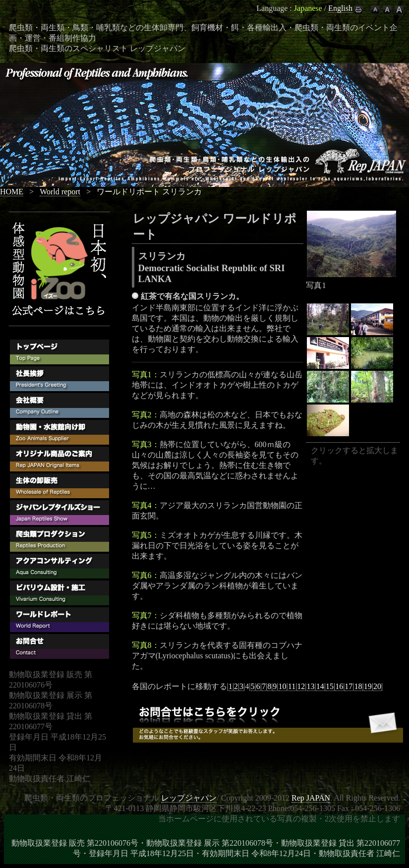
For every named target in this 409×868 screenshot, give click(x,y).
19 (368, 686)
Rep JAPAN (311, 798)
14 (320, 686)
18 (358, 686)
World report (60, 192)
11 (292, 686)
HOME (12, 192)
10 (283, 686)
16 (339, 686)
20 (377, 686)
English (340, 8)
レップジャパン (189, 798)
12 (301, 686)
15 (330, 686)
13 (311, 686)
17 (349, 686)
